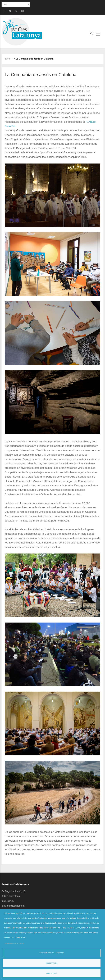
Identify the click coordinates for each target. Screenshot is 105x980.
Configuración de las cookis (52, 953)
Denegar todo (52, 963)
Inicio (8, 59)
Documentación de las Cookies (14, 943)
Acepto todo (51, 973)
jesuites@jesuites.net (13, 906)
